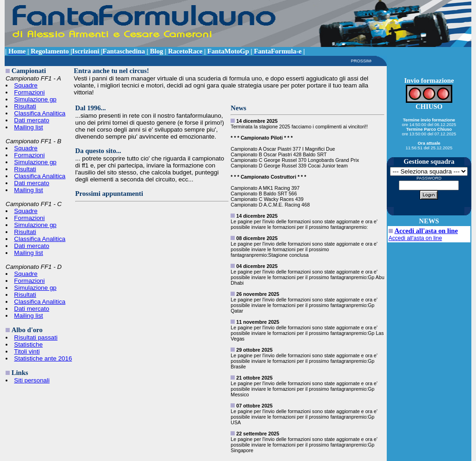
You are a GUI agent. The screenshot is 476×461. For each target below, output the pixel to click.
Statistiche (28, 344)
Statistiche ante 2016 (43, 358)
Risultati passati (36, 337)
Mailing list (28, 127)
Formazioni (29, 92)
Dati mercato (32, 120)
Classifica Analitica (40, 113)
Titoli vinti (27, 351)
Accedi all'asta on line (426, 231)
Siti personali (32, 380)
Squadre (26, 85)
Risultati (25, 106)
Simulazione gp (35, 99)
